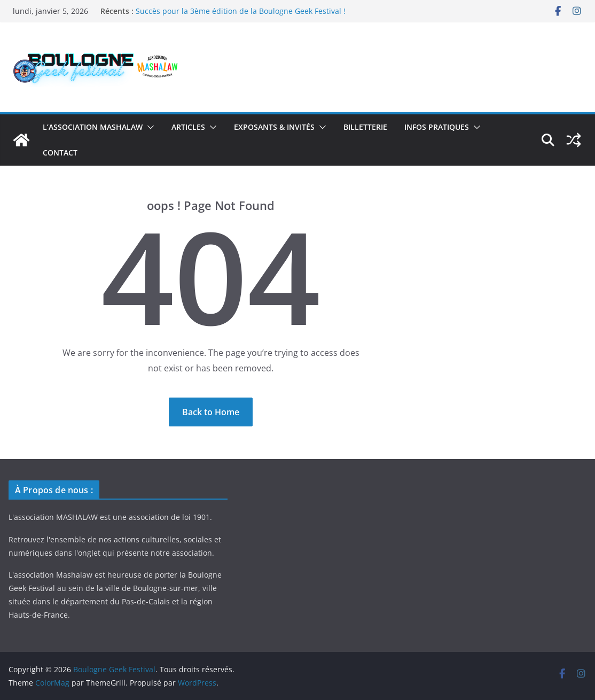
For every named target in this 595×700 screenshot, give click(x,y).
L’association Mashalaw (93, 127)
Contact (60, 153)
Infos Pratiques (437, 127)
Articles (188, 127)
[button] (148, 127)
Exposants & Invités (274, 127)
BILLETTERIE (365, 127)
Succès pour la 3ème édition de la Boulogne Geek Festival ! (241, 11)
